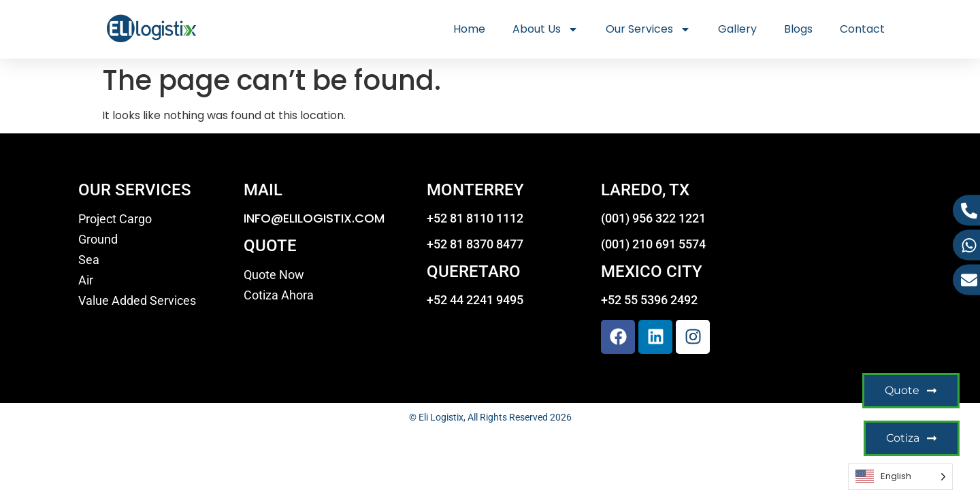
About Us (545, 29)
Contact (862, 29)
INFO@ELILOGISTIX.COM (314, 218)
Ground (98, 240)
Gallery (737, 29)
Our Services (648, 29)
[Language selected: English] (900, 477)
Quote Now (274, 275)
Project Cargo (115, 219)
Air (86, 280)
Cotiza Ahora (279, 295)
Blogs (798, 29)
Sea (89, 260)
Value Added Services (137, 301)
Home (469, 29)
